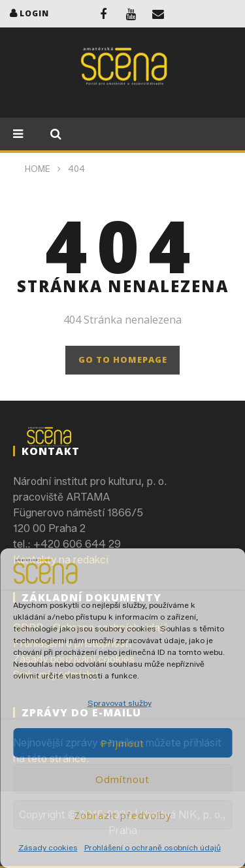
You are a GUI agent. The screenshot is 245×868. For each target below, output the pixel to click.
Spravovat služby (120, 703)
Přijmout (122, 743)
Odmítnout (122, 779)
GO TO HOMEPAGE (123, 359)
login (34, 13)
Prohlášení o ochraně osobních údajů (153, 847)
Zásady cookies (48, 847)
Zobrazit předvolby (123, 815)
